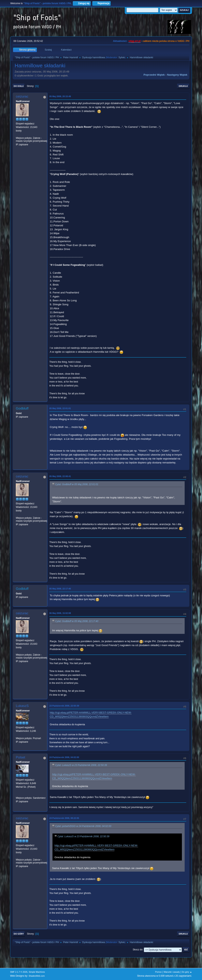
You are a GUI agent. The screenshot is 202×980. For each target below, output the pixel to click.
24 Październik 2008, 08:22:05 (64, 818)
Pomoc (159, 972)
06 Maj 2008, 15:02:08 (60, 613)
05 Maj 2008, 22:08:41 (60, 476)
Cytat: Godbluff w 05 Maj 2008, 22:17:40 (77, 621)
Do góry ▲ (187, 972)
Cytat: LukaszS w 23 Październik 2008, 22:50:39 (81, 765)
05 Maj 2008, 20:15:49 (60, 96)
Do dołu (19, 86)
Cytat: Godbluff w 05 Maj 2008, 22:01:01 (77, 485)
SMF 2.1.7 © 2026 (19, 972)
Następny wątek (177, 75)
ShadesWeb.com (37, 976)
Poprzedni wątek (154, 75)
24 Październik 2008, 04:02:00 (64, 757)
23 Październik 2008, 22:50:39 (64, 706)
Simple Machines (37, 972)
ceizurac (22, 96)
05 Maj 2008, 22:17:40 (60, 589)
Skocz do (138, 950)
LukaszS (22, 706)
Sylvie (122, 57)
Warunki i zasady (172, 972)
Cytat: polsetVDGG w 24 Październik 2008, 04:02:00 (83, 826)
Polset (20, 757)
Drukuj (183, 86)
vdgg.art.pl (134, 41)
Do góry (19, 934)
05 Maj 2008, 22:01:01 (60, 408)
